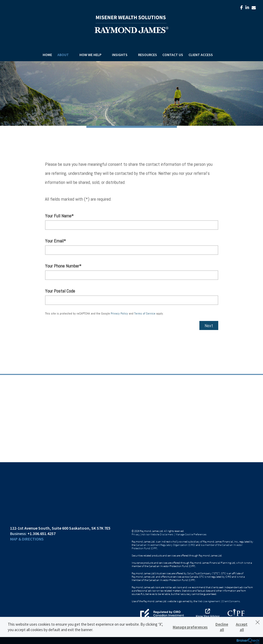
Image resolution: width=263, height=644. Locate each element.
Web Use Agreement (209, 601)
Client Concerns (231, 601)
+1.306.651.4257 (42, 533)
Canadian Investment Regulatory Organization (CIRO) (166, 545)
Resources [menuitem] (148, 55)
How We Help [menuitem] (90, 55)
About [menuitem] (63, 55)
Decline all (222, 627)
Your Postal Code (60, 291)
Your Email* (55, 241)
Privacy (136, 534)
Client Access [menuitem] (201, 55)
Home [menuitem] (47, 55)
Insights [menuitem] (120, 55)
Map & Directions (27, 539)
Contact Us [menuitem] (173, 55)
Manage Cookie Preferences (191, 534)
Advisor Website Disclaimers (157, 534)
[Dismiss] (258, 622)
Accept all (242, 627)
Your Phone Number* (63, 266)
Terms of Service (145, 313)
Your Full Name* (59, 216)
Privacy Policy (119, 313)
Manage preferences (190, 627)
